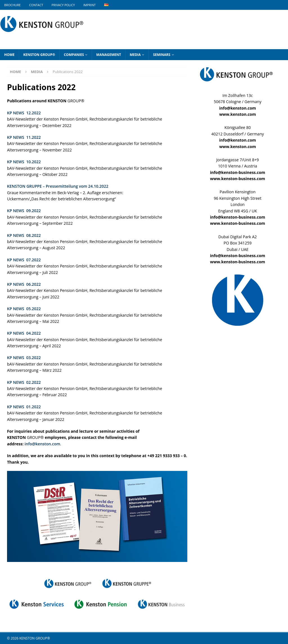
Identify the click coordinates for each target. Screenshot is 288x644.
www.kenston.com (238, 114)
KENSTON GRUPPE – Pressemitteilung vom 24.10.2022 (58, 186)
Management (109, 55)
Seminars (162, 55)
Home (9, 55)
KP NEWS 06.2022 (24, 284)
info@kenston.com (42, 444)
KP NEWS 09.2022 (24, 211)
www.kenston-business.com (238, 179)
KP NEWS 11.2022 (24, 137)
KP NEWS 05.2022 (24, 309)
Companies (74, 55)
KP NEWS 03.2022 (24, 358)
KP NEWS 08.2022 (24, 235)
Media (135, 55)
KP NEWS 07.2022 (24, 260)
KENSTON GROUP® (39, 55)
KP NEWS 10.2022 (24, 162)
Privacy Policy (63, 5)
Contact (36, 5)
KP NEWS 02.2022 (24, 382)
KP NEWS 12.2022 (24, 113)
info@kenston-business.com (238, 172)
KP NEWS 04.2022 (24, 333)
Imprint (89, 5)
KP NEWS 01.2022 (24, 407)
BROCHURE (12, 5)
